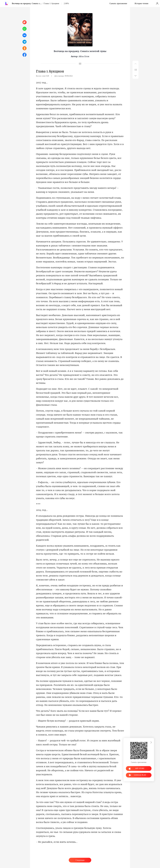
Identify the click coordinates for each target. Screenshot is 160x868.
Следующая (80, 860)
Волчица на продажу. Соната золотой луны (27, 3)
